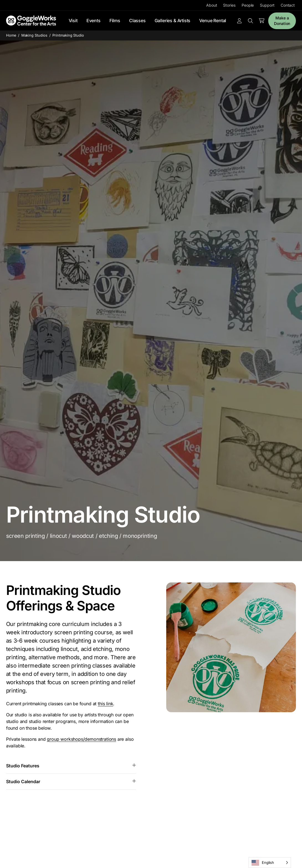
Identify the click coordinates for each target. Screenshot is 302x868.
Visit (73, 21)
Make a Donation (282, 21)
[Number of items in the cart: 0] (262, 21)
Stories (229, 5)
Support (267, 5)
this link (105, 704)
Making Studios (34, 35)
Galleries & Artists (173, 21)
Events (94, 21)
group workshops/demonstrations (81, 739)
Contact (288, 5)
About (212, 5)
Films (115, 21)
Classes (137, 21)
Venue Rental (213, 21)
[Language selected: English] (270, 863)
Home (11, 35)
